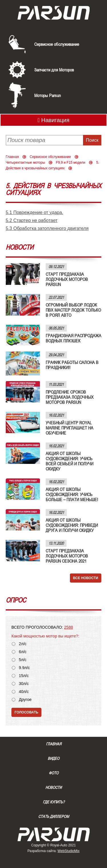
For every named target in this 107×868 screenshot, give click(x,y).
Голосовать (26, 712)
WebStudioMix (69, 851)
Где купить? (54, 802)
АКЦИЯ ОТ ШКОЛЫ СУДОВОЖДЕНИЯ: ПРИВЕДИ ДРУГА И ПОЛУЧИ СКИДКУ (72, 525)
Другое (25, 700)
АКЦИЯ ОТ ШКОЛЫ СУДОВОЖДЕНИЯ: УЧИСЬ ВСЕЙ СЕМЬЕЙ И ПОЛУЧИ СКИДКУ (69, 461)
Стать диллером (54, 816)
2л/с (23, 644)
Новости (53, 787)
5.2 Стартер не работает (32, 220)
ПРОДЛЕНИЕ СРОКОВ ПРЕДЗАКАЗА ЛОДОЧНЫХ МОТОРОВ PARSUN (70, 397)
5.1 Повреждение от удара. (35, 212)
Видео (53, 758)
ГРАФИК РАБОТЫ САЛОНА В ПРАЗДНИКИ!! (72, 365)
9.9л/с (24, 668)
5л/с (23, 660)
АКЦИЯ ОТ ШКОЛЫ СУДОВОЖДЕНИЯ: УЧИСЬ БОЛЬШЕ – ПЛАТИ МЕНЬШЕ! (72, 494)
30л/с (24, 684)
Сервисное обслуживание (57, 44)
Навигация (54, 120)
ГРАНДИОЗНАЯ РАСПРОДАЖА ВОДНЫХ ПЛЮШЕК (73, 338)
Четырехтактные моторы (25, 163)
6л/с (23, 652)
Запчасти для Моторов (54, 70)
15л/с (24, 676)
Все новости (86, 578)
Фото (54, 773)
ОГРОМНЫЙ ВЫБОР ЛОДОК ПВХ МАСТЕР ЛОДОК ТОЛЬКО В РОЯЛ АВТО (73, 310)
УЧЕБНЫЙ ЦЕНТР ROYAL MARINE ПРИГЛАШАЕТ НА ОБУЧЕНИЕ (69, 428)
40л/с (24, 692)
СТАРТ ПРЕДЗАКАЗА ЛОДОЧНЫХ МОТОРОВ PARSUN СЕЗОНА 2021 (67, 556)
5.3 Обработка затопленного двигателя (47, 228)
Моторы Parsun (48, 95)
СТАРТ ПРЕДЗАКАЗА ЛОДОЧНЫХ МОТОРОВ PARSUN (67, 279)
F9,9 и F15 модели (71, 163)
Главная (12, 157)
